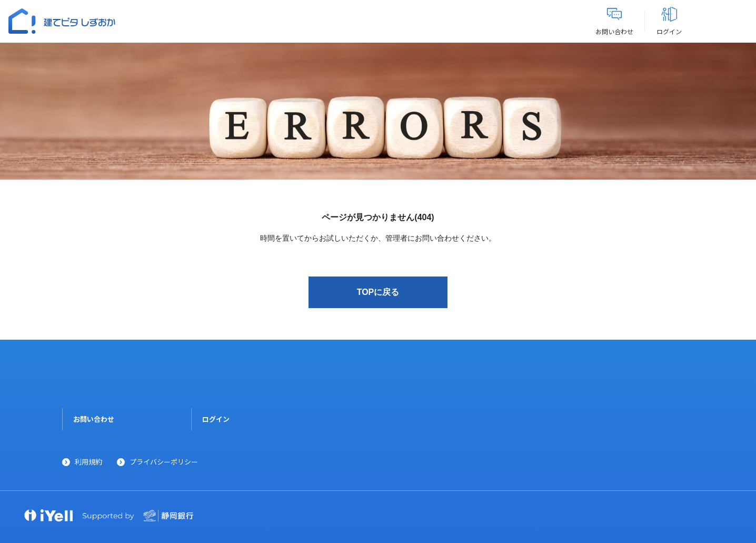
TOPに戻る (378, 292)
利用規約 (88, 462)
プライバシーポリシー (164, 462)
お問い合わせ (94, 419)
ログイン (216, 419)
